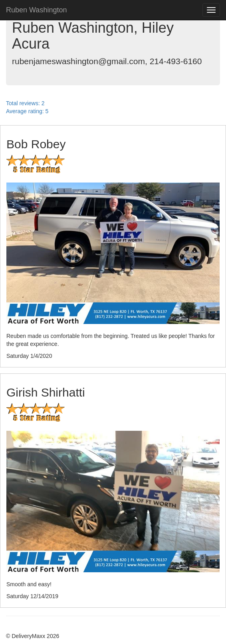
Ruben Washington (36, 10)
